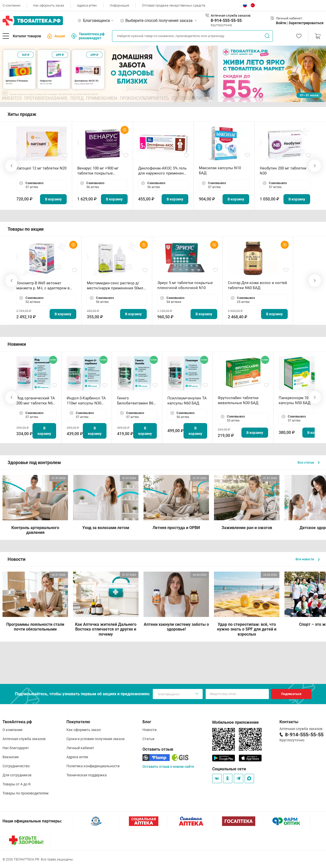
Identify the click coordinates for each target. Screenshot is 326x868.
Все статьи (309, 462)
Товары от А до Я (16, 784)
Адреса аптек (87, 5)
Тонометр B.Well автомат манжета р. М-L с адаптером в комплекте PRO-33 (43, 286)
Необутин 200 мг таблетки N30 (283, 171)
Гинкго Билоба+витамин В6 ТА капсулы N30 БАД (136, 401)
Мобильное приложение (236, 722)
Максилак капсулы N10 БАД (220, 170)
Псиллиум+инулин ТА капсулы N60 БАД (187, 401)
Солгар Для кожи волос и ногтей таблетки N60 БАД (257, 285)
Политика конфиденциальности (93, 766)
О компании (11, 5)
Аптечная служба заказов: (231, 15)
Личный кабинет (80, 748)
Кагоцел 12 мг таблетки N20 (41, 168)
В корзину (53, 199)
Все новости (308, 559)
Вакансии (11, 757)
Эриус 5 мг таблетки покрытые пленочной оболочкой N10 (185, 285)
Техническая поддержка (87, 775)
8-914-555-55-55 (226, 21)
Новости (150, 730)
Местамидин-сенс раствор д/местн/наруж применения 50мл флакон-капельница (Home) (115, 286)
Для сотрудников (17, 775)
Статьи (148, 739)
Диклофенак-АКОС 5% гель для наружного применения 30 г (163, 171)
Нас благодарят (16, 748)
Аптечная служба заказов (24, 739)
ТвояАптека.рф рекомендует (88, 36)
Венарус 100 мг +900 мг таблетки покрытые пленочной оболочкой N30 (101, 171)
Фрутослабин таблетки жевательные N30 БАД (238, 400)
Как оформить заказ (49, 5)
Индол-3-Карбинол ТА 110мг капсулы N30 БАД (86, 401)
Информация (119, 5)
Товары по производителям (25, 793)
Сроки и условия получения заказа (96, 739)
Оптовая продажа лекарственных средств (174, 5)
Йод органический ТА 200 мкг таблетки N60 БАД (36, 401)
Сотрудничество (16, 766)
